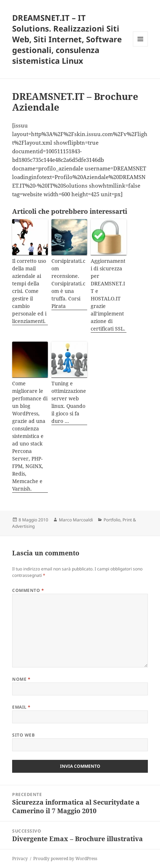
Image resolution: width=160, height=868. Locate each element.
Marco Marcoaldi (76, 520)
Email (21, 707)
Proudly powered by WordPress (65, 859)
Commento (28, 590)
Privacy (20, 859)
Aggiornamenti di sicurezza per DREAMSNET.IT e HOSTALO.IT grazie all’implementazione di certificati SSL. (108, 295)
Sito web (23, 735)
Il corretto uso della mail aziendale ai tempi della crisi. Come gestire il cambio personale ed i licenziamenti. (29, 291)
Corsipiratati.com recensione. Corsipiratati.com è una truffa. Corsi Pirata (68, 283)
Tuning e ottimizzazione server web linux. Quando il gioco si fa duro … (69, 402)
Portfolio (112, 520)
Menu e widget (141, 46)
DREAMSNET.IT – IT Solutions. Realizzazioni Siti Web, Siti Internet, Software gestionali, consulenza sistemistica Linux (67, 39)
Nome (21, 679)
